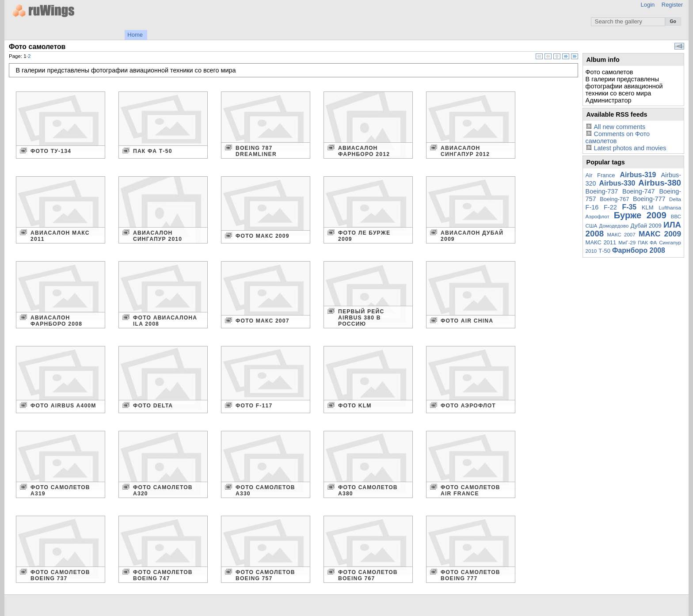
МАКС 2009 (660, 234)
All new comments (619, 127)
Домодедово (614, 226)
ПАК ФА (647, 243)
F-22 (610, 207)
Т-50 (604, 251)
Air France (600, 175)
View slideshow (679, 46)
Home (135, 35)
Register (672, 5)
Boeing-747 (639, 191)
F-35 (630, 207)
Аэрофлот (598, 217)
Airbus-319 (638, 175)
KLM (648, 207)
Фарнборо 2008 (639, 250)
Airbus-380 (660, 183)
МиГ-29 (627, 243)
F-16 (592, 207)
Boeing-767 (614, 199)
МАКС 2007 (621, 235)
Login (648, 5)
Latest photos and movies (630, 148)
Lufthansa (670, 208)
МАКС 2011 (601, 242)
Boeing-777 (649, 199)
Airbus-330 (617, 183)
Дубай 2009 (646, 226)
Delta (675, 199)
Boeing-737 (602, 191)
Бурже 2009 (640, 215)
